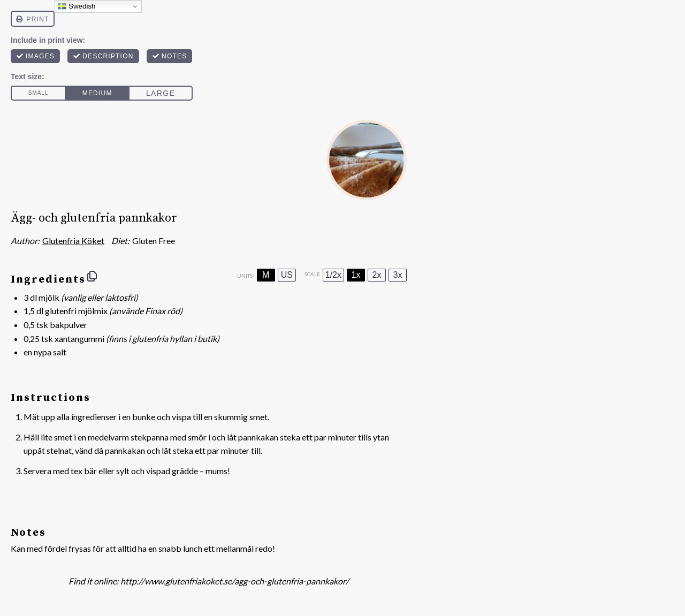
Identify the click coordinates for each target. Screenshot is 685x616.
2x (377, 275)
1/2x (333, 275)
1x (356, 275)
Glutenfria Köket (73, 241)
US (287, 275)
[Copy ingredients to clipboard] (92, 276)
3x (398, 275)
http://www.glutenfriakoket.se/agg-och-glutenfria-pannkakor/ (235, 581)
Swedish (77, 6)
